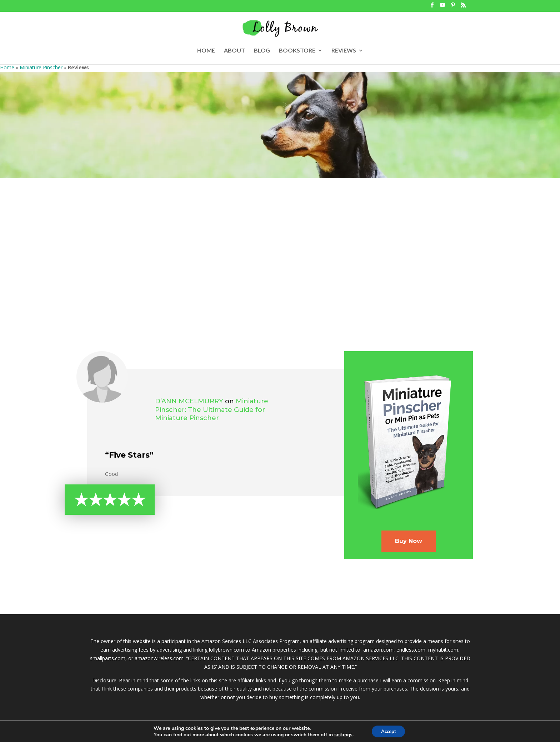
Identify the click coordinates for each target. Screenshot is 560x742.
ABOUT (234, 51)
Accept (389, 731)
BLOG (262, 51)
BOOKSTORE (297, 51)
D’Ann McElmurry (189, 401)
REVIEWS (344, 51)
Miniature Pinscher (41, 67)
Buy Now (409, 541)
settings (341, 734)
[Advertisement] (280, 265)
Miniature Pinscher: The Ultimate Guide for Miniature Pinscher (212, 410)
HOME (206, 51)
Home (7, 67)
